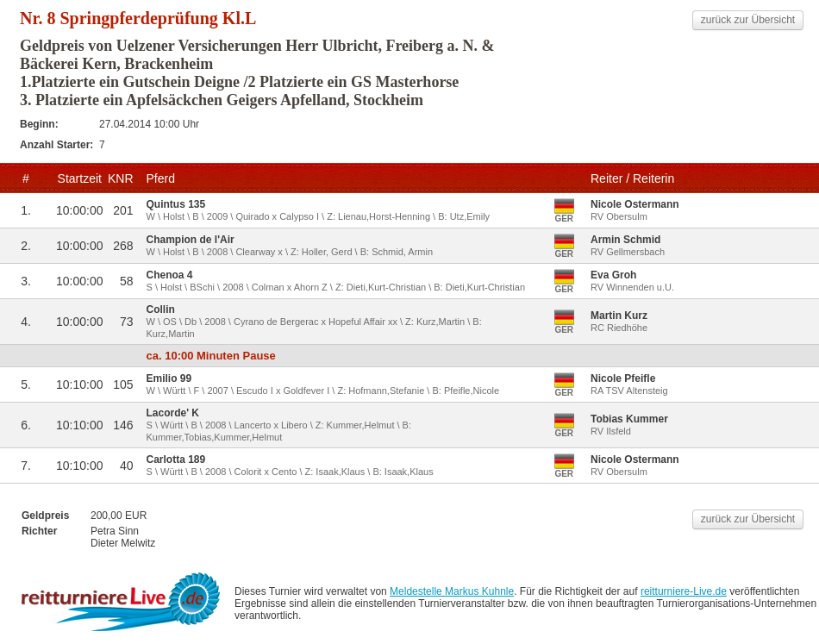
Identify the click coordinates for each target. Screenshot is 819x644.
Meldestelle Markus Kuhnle (452, 591)
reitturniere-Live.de (684, 591)
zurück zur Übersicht (748, 20)
